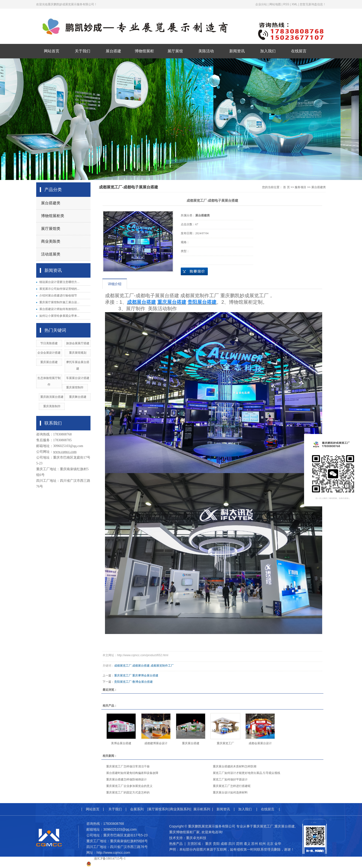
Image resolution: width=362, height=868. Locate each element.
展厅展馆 (175, 51)
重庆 (209, 844)
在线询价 (194, 271)
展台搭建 (113, 51)
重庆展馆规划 (78, 353)
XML (294, 4)
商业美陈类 (51, 241)
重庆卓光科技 (196, 838)
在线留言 (299, 51)
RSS (286, 4)
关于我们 (83, 51)
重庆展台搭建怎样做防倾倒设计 (126, 779)
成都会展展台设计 (260, 743)
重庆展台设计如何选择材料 (230, 792)
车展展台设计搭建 (78, 378)
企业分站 (261, 4)
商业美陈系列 (180, 809)
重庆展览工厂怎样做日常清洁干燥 (128, 766)
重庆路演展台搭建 (52, 397)
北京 (270, 844)
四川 (232, 844)
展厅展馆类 (51, 229)
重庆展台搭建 (49, 362)
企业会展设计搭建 (49, 353)
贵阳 (216, 844)
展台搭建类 (51, 203)
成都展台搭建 (141, 666)
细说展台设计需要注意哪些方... (59, 282)
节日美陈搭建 (49, 343)
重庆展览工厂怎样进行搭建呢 (232, 786)
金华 (278, 844)
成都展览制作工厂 (162, 666)
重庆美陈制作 (52, 406)
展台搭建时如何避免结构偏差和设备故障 (132, 773)
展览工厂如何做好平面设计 (230, 779)
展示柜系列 (202, 809)
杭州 (262, 844)
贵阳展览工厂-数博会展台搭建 (133, 682)
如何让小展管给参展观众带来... (59, 316)
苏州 (255, 844)
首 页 (286, 187)
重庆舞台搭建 (78, 397)
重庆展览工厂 (225, 743)
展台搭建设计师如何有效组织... (59, 309)
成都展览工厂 (123, 666)
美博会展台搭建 (121, 743)
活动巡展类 (51, 254)
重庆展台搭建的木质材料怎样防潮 (235, 766)
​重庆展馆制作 (75, 387)
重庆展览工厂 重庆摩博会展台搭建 (136, 675)
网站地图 (275, 4)
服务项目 (300, 187)
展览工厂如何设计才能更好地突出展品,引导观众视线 (247, 773)
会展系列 (137, 809)
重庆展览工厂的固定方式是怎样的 (128, 792)
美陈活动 (206, 51)
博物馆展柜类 (53, 216)
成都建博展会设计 (156, 743)
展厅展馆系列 (158, 809)
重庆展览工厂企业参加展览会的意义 (129, 786)
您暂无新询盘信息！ (313, 4)
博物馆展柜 (144, 51)
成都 (224, 844)
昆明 (239, 844)
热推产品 (176, 844)
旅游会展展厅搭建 (78, 343)
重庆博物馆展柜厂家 (184, 832)
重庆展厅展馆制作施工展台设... (59, 302)
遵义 (247, 844)
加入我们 (268, 51)
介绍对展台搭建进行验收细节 (58, 296)
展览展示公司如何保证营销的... (59, 289)
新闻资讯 (237, 51)
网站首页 (52, 51)
